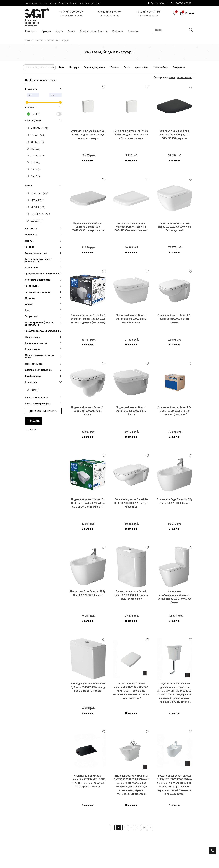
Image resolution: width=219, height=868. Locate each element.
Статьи (53, 3)
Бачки (127, 67)
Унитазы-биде (161, 67)
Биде (62, 67)
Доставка (63, 3)
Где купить (96, 3)
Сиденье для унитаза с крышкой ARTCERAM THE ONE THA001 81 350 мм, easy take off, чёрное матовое (88, 781)
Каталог (31, 31)
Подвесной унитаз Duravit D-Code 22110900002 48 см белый (88, 411)
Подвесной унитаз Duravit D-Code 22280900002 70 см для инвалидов (131, 503)
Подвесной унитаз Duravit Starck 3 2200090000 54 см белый (131, 411)
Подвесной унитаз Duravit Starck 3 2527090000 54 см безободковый (131, 319)
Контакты (118, 31)
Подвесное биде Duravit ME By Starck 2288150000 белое (175, 501)
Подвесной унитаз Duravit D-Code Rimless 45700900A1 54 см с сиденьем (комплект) (88, 503)
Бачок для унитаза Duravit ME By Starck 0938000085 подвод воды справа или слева (88, 687)
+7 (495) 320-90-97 (181, 3)
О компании (32, 3)
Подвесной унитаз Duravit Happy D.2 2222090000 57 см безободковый (174, 227)
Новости (43, 3)
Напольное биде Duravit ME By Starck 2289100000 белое (88, 593)
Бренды (46, 31)
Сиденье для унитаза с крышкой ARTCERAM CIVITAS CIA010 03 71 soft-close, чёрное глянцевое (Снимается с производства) (131, 691)
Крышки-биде (142, 67)
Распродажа (179, 67)
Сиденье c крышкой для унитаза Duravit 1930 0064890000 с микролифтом (88, 227)
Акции (71, 31)
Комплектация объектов (94, 31)
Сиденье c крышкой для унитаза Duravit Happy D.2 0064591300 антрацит (174, 135)
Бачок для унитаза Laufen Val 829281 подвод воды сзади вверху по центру (88, 135)
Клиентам (84, 3)
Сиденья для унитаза (95, 67)
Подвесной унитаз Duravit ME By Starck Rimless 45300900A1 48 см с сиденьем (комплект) (88, 319)
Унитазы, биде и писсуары (39, 67)
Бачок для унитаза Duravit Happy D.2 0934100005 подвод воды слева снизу (131, 595)
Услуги (59, 31)
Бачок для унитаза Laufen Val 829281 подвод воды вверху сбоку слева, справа (131, 135)
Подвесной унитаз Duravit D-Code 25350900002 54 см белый (175, 319)
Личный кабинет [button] (157, 3)
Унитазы (115, 67)
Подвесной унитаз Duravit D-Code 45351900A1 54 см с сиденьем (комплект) (175, 411)
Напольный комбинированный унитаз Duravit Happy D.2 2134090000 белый (175, 597)
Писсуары (74, 67)
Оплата (74, 3)
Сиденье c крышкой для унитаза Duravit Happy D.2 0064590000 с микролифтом (131, 227)
